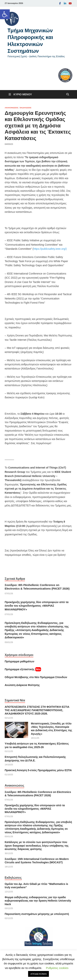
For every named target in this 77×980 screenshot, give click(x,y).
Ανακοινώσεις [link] (12, 108)
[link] (5, 14)
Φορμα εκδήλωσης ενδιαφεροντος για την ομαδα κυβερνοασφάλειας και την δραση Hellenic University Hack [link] (38, 901)
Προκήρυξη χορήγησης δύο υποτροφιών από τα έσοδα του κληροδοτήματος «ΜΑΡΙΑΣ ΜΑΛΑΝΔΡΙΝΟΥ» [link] (37, 606)
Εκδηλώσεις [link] (26, 108)
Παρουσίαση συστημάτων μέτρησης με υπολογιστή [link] (37, 914)
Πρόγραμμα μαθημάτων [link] (19, 661)
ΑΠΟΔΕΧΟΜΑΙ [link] (38, 974)
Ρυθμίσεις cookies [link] (57, 968)
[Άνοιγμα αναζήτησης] (68, 94)
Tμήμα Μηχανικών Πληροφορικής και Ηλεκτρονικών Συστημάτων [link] (30, 41)
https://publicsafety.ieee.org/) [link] (50, 249)
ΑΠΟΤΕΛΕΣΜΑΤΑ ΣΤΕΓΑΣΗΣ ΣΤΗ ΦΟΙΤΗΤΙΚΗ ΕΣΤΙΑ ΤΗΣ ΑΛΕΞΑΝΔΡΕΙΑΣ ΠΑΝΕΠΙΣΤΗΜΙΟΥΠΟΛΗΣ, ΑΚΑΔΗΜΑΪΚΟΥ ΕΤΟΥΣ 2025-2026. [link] (37, 710)
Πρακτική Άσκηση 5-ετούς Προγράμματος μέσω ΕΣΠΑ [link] (38, 770)
